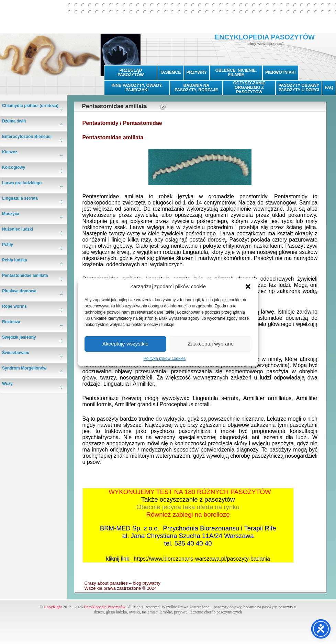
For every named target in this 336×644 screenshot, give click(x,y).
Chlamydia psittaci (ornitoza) (30, 106)
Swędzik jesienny (19, 337)
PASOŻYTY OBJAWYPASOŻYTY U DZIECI (299, 88)
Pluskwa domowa (19, 291)
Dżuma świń (14, 121)
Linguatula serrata (20, 198)
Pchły (8, 245)
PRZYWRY (197, 72)
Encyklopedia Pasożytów (105, 607)
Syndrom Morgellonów (24, 368)
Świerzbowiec (16, 353)
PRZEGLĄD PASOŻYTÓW (131, 73)
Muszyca (11, 214)
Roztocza (11, 322)
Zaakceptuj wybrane (211, 344)
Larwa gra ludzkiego (22, 183)
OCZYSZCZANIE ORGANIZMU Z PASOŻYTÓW (249, 87)
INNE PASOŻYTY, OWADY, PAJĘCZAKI (137, 88)
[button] (248, 286)
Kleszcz (10, 152)
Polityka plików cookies (165, 359)
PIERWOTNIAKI (280, 72)
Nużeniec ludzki (18, 229)
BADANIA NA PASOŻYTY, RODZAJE (196, 88)
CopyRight (53, 607)
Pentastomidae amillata (25, 276)
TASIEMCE (170, 72)
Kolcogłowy (14, 167)
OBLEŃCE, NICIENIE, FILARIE (236, 73)
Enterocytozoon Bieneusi (27, 137)
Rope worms (14, 306)
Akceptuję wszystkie (125, 344)
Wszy (7, 384)
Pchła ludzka (15, 260)
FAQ (329, 87)
